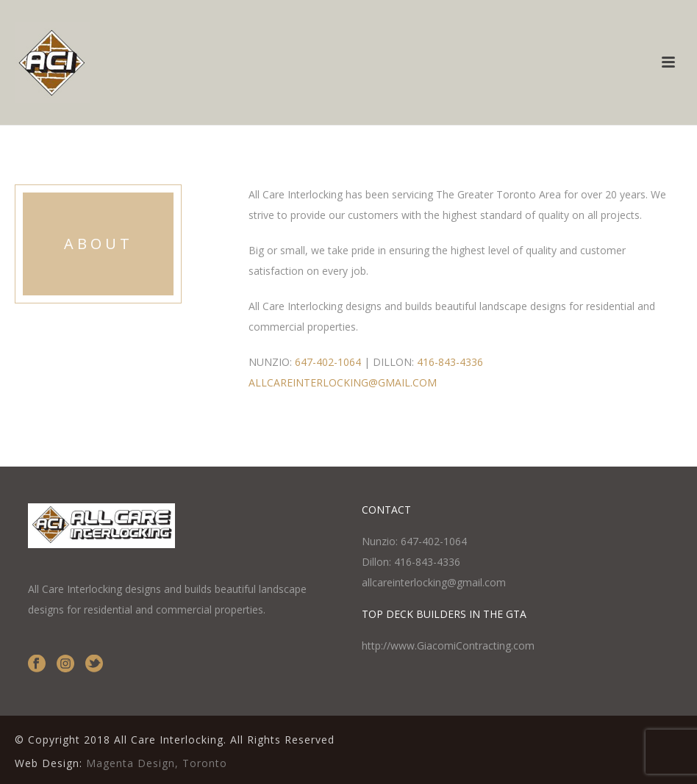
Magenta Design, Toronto (157, 763)
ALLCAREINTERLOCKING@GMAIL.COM (343, 382)
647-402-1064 (328, 362)
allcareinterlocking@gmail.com (434, 582)
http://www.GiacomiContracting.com (448, 645)
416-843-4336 (450, 362)
